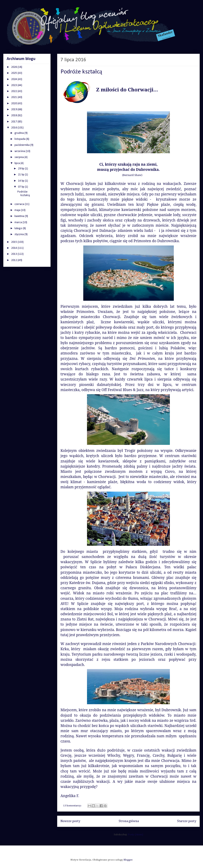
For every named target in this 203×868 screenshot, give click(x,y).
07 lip (21, 187)
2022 (14, 91)
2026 (14, 67)
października (22, 145)
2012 (14, 260)
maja (18, 210)
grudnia (19, 133)
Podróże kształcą (81, 72)
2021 (14, 97)
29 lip (21, 169)
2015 (14, 242)
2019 (14, 110)
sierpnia (19, 157)
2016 (14, 128)
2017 (14, 122)
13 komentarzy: (73, 806)
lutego (19, 228)
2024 (14, 79)
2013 (14, 254)
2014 (14, 248)
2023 (14, 85)
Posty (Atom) (135, 835)
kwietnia (20, 216)
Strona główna (129, 821)
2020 (14, 104)
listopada (20, 139)
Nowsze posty (70, 821)
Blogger (128, 860)
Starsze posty (187, 821)
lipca (18, 163)
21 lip (21, 175)
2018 (14, 116)
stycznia (19, 234)
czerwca (20, 204)
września (20, 151)
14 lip (21, 181)
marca (19, 222)
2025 (14, 73)
